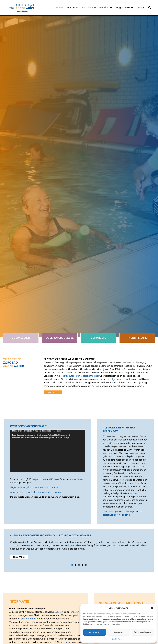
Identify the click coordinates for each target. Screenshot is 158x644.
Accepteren (95, 632)
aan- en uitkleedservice (30, 625)
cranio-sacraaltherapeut (88, 376)
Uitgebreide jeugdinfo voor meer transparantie (34, 487)
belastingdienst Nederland (116, 515)
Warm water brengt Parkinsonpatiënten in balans (35, 492)
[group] (79, 548)
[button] (152, 608)
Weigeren (119, 632)
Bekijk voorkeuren (142, 632)
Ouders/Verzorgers (60, 338)
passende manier (30, 619)
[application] (48, 451)
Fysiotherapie (137, 338)
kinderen (111, 443)
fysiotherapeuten (66, 376)
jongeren (74, 612)
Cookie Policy (117, 639)
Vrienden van (138, 473)
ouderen (59, 612)
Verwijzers (98, 338)
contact (68, 642)
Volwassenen (21, 338)
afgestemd (116, 379)
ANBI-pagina (129, 511)
